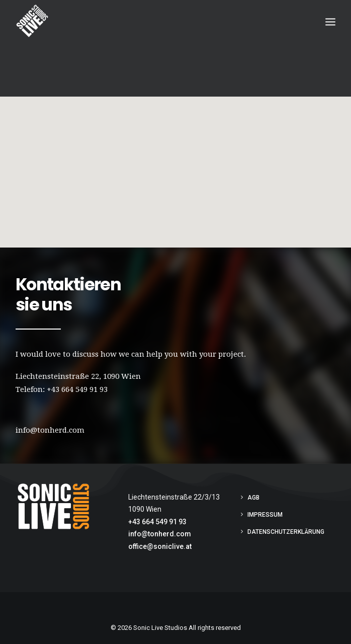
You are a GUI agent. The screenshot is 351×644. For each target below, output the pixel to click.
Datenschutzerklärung (286, 531)
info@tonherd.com (160, 533)
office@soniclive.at (160, 545)
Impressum (265, 514)
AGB (253, 497)
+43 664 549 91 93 (77, 388)
